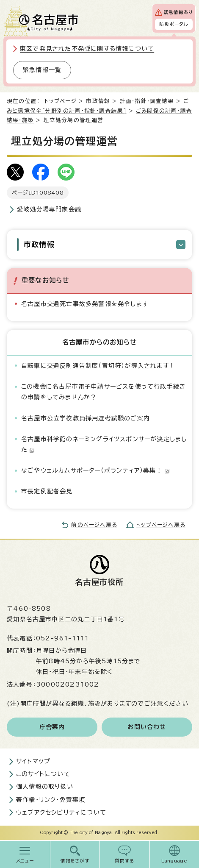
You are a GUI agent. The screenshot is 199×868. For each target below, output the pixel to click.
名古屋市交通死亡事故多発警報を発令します (85, 304)
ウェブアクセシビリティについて (61, 812)
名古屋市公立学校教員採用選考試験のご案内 (86, 418)
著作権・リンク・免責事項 (51, 800)
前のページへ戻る (94, 525)
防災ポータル (174, 24)
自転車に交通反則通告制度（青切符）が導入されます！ (98, 366)
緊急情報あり (178, 12)
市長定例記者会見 (47, 491)
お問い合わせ (147, 727)
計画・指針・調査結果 (147, 101)
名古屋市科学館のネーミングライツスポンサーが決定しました (104, 444)
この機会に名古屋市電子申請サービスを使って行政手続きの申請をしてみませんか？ (104, 392)
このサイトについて (43, 774)
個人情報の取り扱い (45, 787)
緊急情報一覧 (42, 70)
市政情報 (98, 101)
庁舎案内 (52, 727)
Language (174, 861)
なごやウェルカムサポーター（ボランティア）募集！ (95, 470)
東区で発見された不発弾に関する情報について (87, 49)
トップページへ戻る (161, 525)
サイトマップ (33, 761)
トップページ (61, 101)
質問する (125, 861)
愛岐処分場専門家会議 (49, 209)
